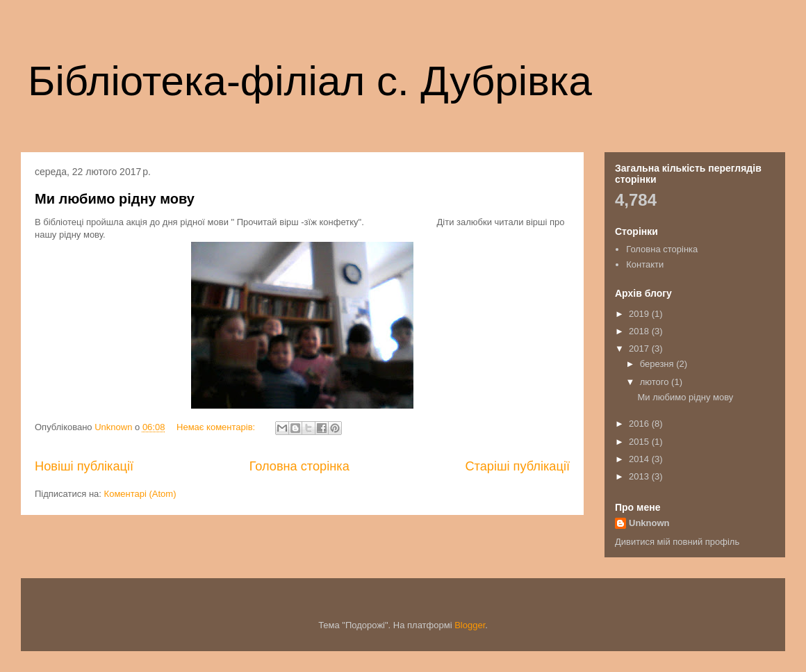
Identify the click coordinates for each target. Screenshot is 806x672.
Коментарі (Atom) (140, 494)
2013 (640, 476)
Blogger (470, 625)
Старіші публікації (517, 466)
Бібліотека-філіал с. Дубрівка (310, 81)
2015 (640, 442)
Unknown (649, 523)
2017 (640, 349)
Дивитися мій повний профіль (677, 542)
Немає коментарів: (217, 427)
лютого (656, 382)
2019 (640, 314)
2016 (640, 424)
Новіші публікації (84, 466)
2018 (640, 331)
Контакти (645, 264)
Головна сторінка (299, 466)
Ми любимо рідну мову (115, 199)
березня (658, 364)
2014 (640, 459)
